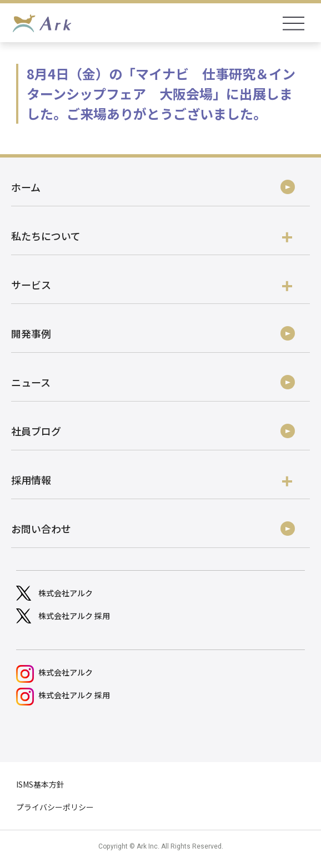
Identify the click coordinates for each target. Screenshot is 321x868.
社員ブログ (36, 431)
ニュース (31, 382)
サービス (152, 285)
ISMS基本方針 (40, 784)
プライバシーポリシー (55, 807)
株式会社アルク (66, 593)
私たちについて (152, 236)
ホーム (26, 187)
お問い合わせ (41, 529)
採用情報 (152, 480)
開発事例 (31, 333)
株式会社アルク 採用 (74, 616)
